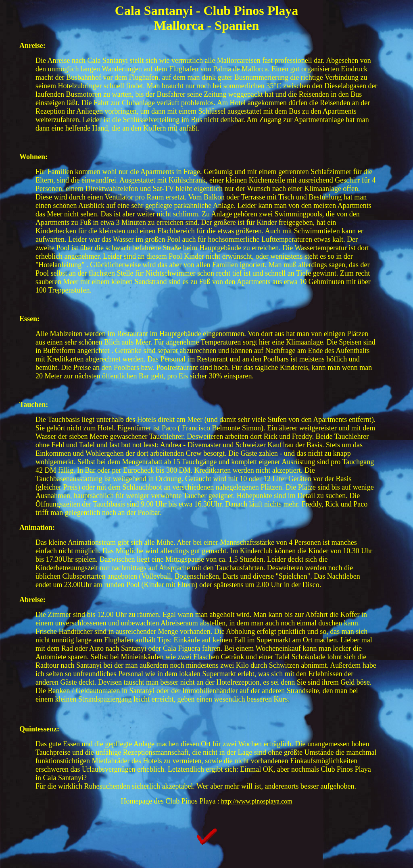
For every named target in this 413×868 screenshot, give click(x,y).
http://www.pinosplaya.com (257, 801)
